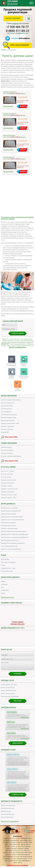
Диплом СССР (5, 432)
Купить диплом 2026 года (9, 686)
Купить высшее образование (10, 698)
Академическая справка (9, 480)
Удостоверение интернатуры (10, 540)
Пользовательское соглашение (18, 867)
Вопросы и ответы (24, 365)
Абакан (3, 581)
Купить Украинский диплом (9, 546)
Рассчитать (29, 18)
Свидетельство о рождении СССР (11, 511)
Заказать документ (13, 18)
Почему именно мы (7, 571)
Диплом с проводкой (7, 426)
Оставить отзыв (17, 796)
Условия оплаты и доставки (24, 377)
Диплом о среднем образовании (11, 456)
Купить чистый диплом (8, 695)
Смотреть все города (7, 597)
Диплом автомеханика (8, 807)
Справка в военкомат (8, 492)
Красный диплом (6, 412)
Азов (2, 587)
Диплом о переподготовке (9, 529)
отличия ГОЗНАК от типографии (11, 365)
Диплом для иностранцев (9, 415)
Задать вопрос (18, 745)
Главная (3, 50)
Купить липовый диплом (8, 692)
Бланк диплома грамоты (9, 526)
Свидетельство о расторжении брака (13, 520)
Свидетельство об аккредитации (11, 549)
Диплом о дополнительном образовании (14, 532)
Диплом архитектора (8, 816)
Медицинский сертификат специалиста (13, 543)
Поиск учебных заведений (19, 45)
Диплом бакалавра (7, 406)
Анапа (3, 593)
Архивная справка (7, 486)
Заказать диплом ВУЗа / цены (10, 423)
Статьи (3, 565)
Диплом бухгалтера (7, 819)
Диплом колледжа (7, 453)
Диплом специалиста (8, 403)
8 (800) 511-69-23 (17, 31)
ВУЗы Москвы (5, 559)
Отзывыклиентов (11, 377)
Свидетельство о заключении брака (12, 517)
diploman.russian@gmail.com (18, 347)
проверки (15, 24)
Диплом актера (6, 813)
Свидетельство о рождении (9, 508)
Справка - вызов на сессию (9, 489)
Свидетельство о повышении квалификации (15, 534)
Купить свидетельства (8, 689)
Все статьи (17, 703)
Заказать (23, 106)
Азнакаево (4, 584)
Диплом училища (6, 447)
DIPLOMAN (18, 829)
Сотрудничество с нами (8, 568)
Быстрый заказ (23, 97)
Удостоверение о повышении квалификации (15, 537)
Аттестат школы (6, 477)
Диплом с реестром (7, 429)
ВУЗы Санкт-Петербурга (8, 562)
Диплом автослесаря (8, 810)
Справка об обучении (8, 483)
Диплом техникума (7, 450)
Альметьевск (5, 590)
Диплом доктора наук (8, 421)
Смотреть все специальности (10, 823)
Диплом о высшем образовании (11, 400)
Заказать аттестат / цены (9, 495)
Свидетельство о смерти (9, 514)
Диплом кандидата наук (9, 418)
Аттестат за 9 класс (7, 474)
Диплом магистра (6, 409)
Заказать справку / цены (9, 498)
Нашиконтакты (17, 390)
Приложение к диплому (8, 523)
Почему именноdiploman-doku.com (17, 623)
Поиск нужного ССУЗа (11, 461)
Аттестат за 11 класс (7, 471)
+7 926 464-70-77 (18, 27)
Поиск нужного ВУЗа (11, 437)
